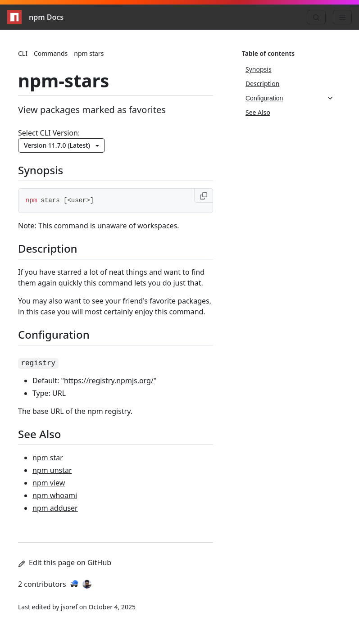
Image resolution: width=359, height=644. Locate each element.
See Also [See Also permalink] (45, 434)
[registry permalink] (44, 362)
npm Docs (35, 17)
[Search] (316, 17)
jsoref (69, 607)
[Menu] (342, 17)
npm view (49, 483)
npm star (48, 458)
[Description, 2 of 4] (290, 84)
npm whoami (55, 495)
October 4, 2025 (112, 607)
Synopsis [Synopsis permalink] (46, 170)
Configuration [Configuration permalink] (59, 334)
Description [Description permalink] (53, 248)
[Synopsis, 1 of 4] (290, 69)
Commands (51, 53)
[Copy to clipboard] (204, 195)
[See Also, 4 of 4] (290, 113)
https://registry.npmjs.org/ (109, 381)
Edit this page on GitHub (65, 562)
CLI (23, 53)
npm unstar (52, 470)
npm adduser (55, 508)
